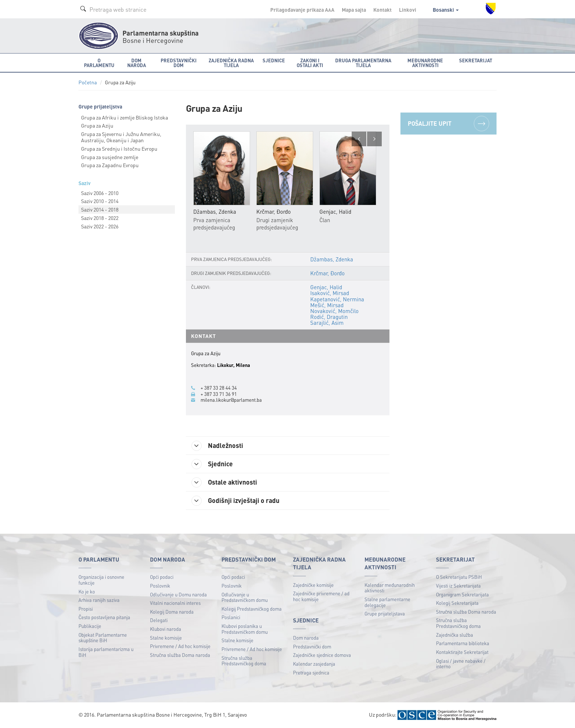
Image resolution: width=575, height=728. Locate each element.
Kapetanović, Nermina (337, 299)
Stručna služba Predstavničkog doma (244, 661)
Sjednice (212, 464)
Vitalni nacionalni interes (175, 603)
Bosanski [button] (446, 10)
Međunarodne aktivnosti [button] (425, 63)
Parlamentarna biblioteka (463, 643)
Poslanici (231, 617)
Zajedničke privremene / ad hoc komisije (321, 596)
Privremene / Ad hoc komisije (180, 646)
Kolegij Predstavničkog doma (252, 609)
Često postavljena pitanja (104, 617)
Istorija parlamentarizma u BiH (106, 652)
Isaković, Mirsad (330, 293)
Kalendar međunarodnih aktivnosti (390, 588)
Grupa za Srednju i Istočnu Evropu (119, 148)
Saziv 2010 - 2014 (100, 201)
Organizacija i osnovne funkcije (101, 580)
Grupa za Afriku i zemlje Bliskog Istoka (124, 117)
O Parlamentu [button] (99, 63)
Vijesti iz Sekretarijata (458, 586)
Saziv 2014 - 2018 (100, 209)
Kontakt (382, 10)
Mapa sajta (354, 10)
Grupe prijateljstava (385, 613)
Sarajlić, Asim (327, 323)
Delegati (159, 620)
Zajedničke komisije (313, 585)
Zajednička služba (455, 635)
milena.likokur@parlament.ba (231, 400)
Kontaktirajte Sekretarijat (462, 652)
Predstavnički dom (312, 646)
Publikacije (90, 626)
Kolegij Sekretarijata (457, 603)
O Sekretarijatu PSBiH (459, 577)
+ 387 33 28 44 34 (219, 388)
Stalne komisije (166, 638)
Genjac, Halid (326, 287)
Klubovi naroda (166, 629)
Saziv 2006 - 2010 (100, 193)
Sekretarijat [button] (476, 60)
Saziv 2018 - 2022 (100, 218)
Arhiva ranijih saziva (99, 600)
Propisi (86, 609)
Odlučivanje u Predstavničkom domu (245, 597)
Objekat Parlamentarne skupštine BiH (103, 638)
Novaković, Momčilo (334, 311)
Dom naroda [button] (137, 63)
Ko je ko (87, 591)
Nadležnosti (217, 446)
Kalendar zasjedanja (314, 664)
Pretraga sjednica (311, 672)
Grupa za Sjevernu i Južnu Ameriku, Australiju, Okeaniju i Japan (121, 137)
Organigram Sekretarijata (462, 594)
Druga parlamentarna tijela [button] (363, 63)
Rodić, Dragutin (329, 317)
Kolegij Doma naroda (172, 612)
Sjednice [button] (274, 60)
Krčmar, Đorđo (327, 273)
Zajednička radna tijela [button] (231, 63)
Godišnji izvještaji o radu (235, 501)
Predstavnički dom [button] (179, 63)
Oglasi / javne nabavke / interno (461, 664)
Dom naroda (306, 638)
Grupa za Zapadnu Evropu (110, 165)
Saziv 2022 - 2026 (100, 226)
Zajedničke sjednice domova (322, 655)
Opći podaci (162, 577)
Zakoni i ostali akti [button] (310, 63)
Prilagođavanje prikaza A (302, 10)
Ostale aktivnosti (224, 482)
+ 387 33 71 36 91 (219, 394)
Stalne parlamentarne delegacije (387, 602)
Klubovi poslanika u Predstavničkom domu (245, 629)
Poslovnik (160, 586)
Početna (88, 82)
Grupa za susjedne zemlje (110, 157)
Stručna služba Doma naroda (180, 655)
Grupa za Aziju (97, 125)
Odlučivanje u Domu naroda (178, 594)
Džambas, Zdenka (332, 259)
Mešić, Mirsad (327, 305)
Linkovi (408, 10)
